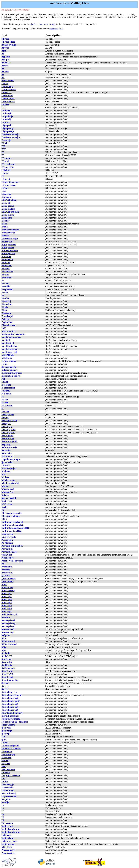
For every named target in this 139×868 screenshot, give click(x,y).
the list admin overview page (43, 24)
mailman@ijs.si (56, 29)
